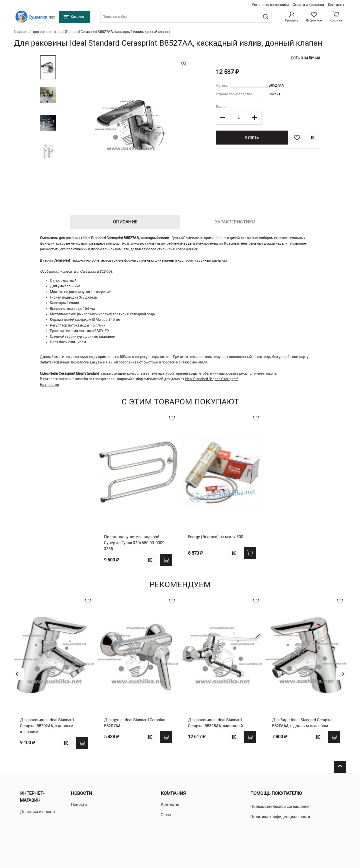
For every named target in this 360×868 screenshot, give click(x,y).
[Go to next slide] (342, 674)
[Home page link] (35, 17)
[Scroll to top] (340, 767)
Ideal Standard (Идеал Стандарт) (212, 379)
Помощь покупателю (276, 793)
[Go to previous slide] (18, 674)
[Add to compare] (150, 560)
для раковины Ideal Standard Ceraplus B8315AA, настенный (215, 723)
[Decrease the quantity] (223, 118)
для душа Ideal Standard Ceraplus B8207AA (135, 723)
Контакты (336, 5)
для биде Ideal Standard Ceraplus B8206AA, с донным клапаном (302, 723)
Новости (81, 793)
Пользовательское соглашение (280, 806)
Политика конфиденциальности (280, 817)
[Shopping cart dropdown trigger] (336, 17)
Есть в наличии (306, 58)
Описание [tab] (125, 222)
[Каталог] (74, 17)
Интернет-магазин (32, 797)
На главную (49, 385)
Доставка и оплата (37, 812)
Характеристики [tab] (235, 222)
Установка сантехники (270, 5)
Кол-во (222, 107)
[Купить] (252, 138)
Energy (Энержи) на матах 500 (216, 537)
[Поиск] (266, 17)
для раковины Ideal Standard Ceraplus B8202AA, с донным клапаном (47, 726)
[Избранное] (314, 17)
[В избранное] (297, 138)
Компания (173, 793)
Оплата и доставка (308, 5)
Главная (21, 32)
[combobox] (186, 17)
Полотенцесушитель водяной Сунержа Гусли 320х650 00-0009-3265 (135, 543)
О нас (166, 815)
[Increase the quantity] (254, 118)
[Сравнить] (313, 138)
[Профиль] (292, 17)
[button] (48, 67)
